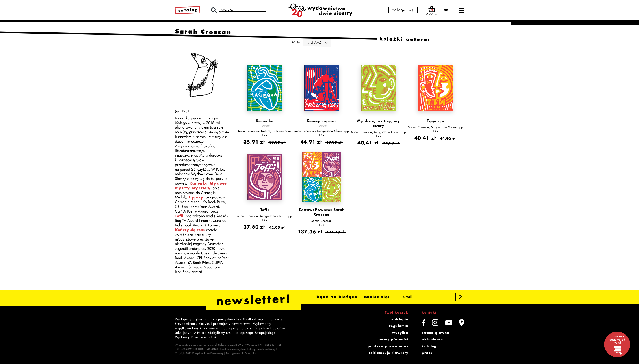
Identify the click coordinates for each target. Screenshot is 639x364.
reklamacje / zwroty (389, 353)
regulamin (399, 326)
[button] (460, 297)
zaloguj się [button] (403, 10)
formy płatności (393, 339)
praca (427, 353)
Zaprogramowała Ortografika (242, 353)
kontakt (429, 312)
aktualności (433, 339)
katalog (429, 346)
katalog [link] (188, 10)
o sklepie (399, 319)
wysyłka (400, 333)
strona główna (436, 333)
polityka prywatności (388, 346)
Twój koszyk (397, 312)
